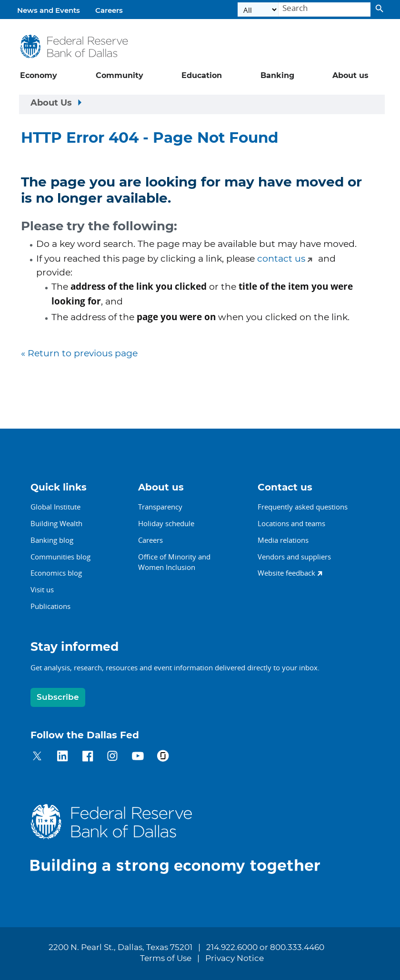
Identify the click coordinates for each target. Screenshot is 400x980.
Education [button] (202, 76)
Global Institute (55, 507)
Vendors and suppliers (294, 557)
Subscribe (58, 697)
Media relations (283, 540)
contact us (281, 259)
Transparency (160, 507)
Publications (50, 606)
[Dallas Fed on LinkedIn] (63, 758)
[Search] (325, 10)
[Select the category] (258, 10)
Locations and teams (291, 523)
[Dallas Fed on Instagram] (113, 758)
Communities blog (60, 557)
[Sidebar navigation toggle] (202, 105)
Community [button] (120, 76)
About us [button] (350, 76)
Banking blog (52, 540)
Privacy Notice (235, 959)
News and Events (49, 11)
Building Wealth (56, 523)
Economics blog (56, 573)
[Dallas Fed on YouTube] (138, 758)
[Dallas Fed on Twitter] (37, 758)
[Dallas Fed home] (183, 838)
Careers (109, 11)
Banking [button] (277, 76)
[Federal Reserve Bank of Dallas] (74, 46)
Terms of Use (166, 959)
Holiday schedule (166, 523)
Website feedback (286, 573)
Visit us (42, 589)
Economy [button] (39, 76)
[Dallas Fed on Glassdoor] (163, 758)
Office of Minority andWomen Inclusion (174, 562)
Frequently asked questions (303, 507)
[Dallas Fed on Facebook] (88, 758)
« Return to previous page (79, 354)
